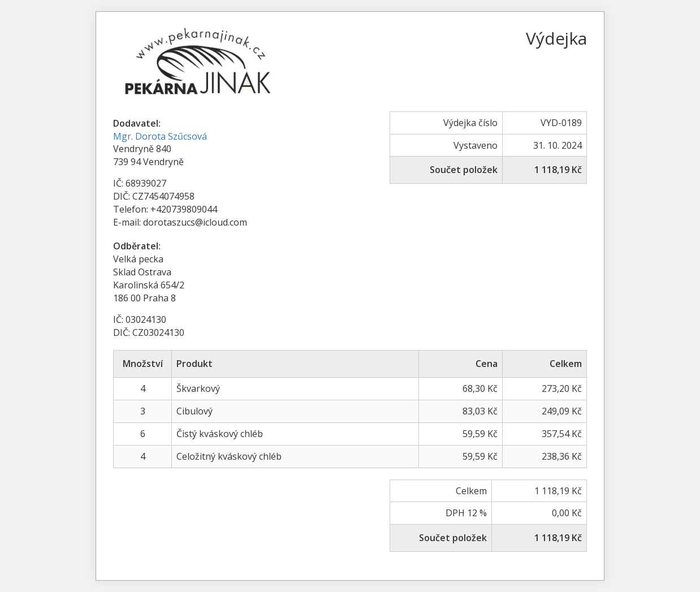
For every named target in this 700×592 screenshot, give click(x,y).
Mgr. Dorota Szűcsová (160, 136)
